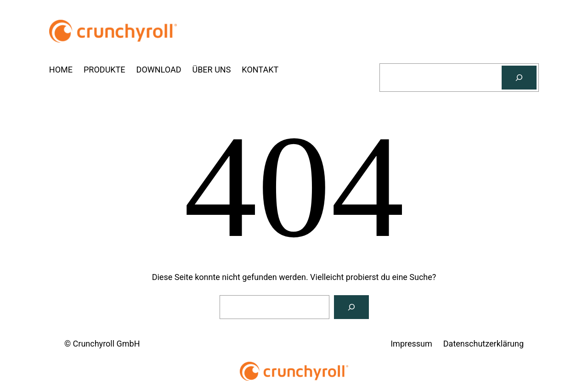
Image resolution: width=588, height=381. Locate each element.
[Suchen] (519, 78)
